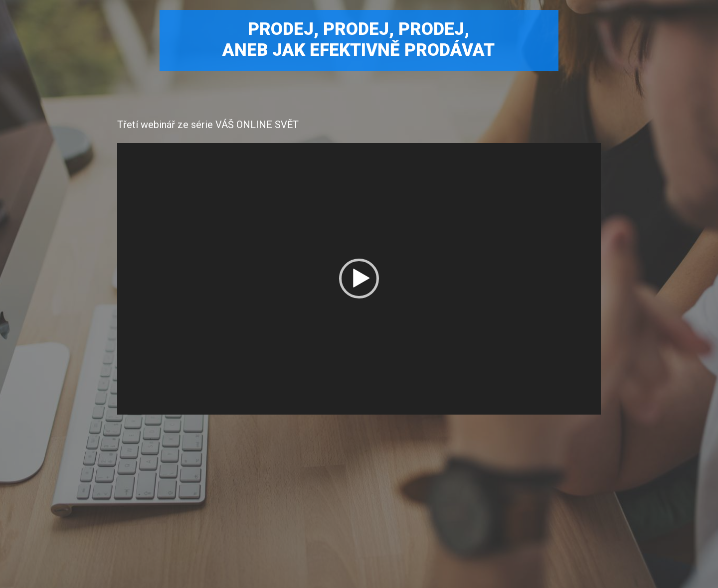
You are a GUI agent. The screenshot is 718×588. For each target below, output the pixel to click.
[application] (359, 279)
